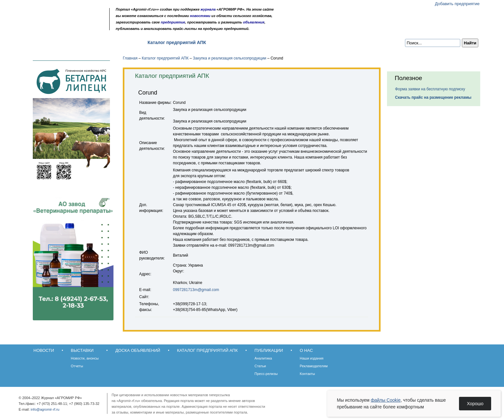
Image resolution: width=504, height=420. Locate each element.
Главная (130, 58)
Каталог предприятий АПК (177, 42)
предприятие (173, 22)
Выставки (72, 42)
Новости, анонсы (85, 358)
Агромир (65, 15)
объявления (254, 22)
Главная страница (54, 27)
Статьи (260, 366)
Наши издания (312, 358)
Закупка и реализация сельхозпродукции (230, 58)
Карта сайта (71, 27)
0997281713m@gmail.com (196, 290)
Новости (40, 42)
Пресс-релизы (266, 374)
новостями (200, 16)
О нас (262, 42)
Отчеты (77, 366)
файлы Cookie (386, 400)
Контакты (308, 374)
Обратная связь (62, 27)
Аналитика (263, 358)
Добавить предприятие (457, 4)
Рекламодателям (314, 366)
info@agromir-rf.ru (45, 409)
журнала (208, 9)
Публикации (231, 42)
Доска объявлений (115, 42)
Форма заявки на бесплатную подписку (430, 89)
